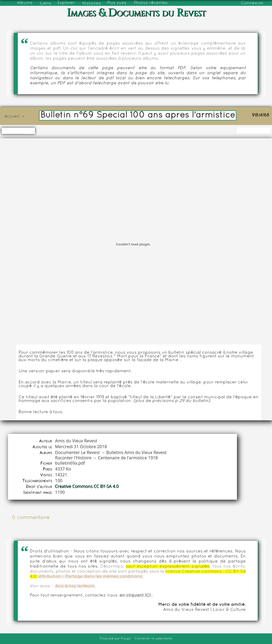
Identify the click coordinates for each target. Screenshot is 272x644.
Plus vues (117, 3)
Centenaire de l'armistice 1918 (128, 458)
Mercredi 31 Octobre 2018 (81, 447)
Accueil (12, 116)
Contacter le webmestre (153, 639)
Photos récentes (151, 3)
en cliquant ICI (135, 595)
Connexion (252, 3)
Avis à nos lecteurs (75, 586)
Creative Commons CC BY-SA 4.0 (87, 486)
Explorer (66, 3)
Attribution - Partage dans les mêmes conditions (90, 577)
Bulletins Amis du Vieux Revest (136, 452)
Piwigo (126, 639)
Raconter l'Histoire (73, 458)
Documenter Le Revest (77, 452)
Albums (25, 3)
